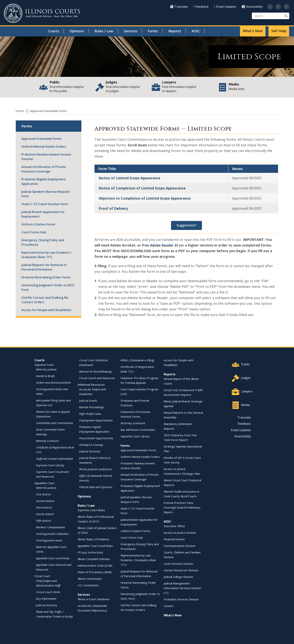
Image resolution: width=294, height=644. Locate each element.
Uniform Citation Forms (38, 224)
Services (130, 31)
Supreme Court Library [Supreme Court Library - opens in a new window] (50, 465)
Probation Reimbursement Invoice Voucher (46, 156)
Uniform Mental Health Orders (44, 146)
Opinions (77, 31)
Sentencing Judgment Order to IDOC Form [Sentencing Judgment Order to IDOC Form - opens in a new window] (48, 287)
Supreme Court (44, 364)
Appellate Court (45, 483)
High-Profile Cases (90, 413)
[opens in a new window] (270, 7)
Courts (54, 31)
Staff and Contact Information (55, 458)
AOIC (196, 31)
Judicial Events (88, 400)
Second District (45, 501)
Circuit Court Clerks (48, 592)
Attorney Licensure (47, 441)
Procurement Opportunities (96, 438)
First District (43, 494)
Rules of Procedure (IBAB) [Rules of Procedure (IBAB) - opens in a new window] (95, 572)
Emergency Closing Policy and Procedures (43, 242)
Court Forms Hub (34, 232)
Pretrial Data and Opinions (96, 487)
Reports (175, 31)
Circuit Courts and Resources (97, 378)
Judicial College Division (178, 577)
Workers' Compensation (51, 527)
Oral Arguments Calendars (52, 534)
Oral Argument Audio (49, 540)
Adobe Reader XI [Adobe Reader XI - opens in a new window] (164, 245)
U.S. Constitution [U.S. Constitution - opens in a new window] (88, 585)
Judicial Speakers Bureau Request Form (46, 194)
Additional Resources (91, 384)
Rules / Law (104, 31)
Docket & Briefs (45, 376)
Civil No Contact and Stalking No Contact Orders (45, 300)
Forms (153, 31)
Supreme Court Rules (91, 510)
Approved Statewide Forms (46, 111)
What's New (253, 31)
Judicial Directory (47, 605)
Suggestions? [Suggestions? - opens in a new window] (186, 225)
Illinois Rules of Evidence (93, 539)
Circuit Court (42, 576)
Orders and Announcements (53, 382)
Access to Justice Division (180, 532)
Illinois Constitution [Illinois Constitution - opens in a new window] (90, 578)
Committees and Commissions (54, 423)
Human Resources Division (181, 570)
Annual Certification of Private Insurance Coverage (44, 169)
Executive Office (174, 526)
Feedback (201, 7)
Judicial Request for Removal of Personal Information (44, 267)
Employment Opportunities (96, 420)
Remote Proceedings (91, 407)
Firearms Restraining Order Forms (46, 277)
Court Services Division (178, 563)
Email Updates (225, 7)
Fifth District (44, 520)
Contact (169, 606)
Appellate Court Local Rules (53, 558)
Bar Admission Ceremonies (138, 429)
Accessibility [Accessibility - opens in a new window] (252, 7)
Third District (44, 507)
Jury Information (46, 598)
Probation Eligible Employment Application (44, 181)
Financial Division (174, 539)
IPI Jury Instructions (90, 552)
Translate (179, 7)
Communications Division (180, 546)
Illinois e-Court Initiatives (94, 599)
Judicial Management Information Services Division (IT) (182, 588)
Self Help (279, 31)
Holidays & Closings (91, 444)
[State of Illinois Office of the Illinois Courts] (42, 13)
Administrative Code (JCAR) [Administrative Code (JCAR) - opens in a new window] (95, 565)
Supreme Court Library (135, 436)
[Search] (271, 16)
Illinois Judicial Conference (95, 469)
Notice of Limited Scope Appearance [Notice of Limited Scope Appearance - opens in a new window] (129, 178)
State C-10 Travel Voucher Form (45, 204)
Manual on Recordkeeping (95, 371)
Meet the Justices (46, 369)
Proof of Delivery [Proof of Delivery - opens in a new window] (113, 208)
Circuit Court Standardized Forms (91, 111)
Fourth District (45, 514)
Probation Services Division (181, 599)
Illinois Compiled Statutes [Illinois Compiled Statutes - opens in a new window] (94, 559)
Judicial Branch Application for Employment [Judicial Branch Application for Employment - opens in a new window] (43, 214)
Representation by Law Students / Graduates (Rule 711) (46, 255)
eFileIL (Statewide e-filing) (137, 360)
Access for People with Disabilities (46, 310)
